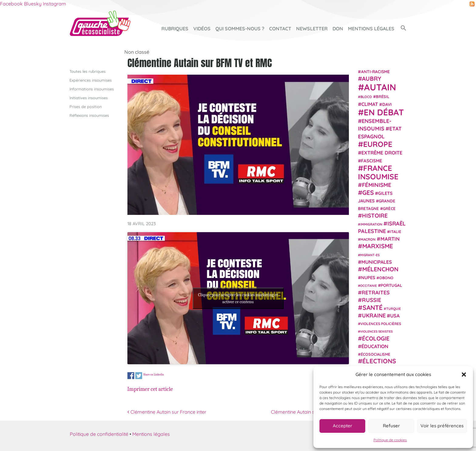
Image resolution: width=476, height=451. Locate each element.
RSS (472, 4)
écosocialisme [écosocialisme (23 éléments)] (375, 354)
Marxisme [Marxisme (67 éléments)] (378, 246)
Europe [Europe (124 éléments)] (378, 144)
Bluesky (33, 4)
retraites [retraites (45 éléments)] (376, 292)
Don (338, 29)
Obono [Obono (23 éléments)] (386, 277)
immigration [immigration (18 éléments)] (371, 224)
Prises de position (86, 107)
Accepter (343, 426)
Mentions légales (371, 29)
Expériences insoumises (91, 80)
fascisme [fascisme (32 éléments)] (372, 160)
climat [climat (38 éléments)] (370, 104)
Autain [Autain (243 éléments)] (380, 87)
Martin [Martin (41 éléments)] (390, 239)
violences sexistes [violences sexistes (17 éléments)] (376, 331)
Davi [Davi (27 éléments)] (387, 104)
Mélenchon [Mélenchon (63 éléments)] (380, 269)
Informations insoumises (92, 89)
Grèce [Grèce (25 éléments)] (389, 209)
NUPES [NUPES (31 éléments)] (368, 277)
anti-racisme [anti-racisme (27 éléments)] (375, 71)
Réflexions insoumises (89, 115)
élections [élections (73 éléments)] (379, 361)
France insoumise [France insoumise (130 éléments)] (378, 172)
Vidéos (202, 29)
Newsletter (312, 29)
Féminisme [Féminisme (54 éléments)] (377, 185)
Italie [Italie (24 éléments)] (395, 232)
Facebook (11, 4)
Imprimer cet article (150, 389)
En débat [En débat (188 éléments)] (384, 112)
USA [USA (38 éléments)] (395, 316)
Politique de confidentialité (99, 434)
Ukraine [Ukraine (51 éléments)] (374, 315)
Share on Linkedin (154, 374)
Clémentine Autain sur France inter (167, 412)
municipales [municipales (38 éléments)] (377, 262)
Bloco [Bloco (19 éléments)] (366, 97)
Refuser (391, 426)
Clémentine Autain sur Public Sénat (310, 412)
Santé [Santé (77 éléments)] (373, 307)
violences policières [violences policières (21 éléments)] (381, 324)
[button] (464, 375)
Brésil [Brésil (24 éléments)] (383, 97)
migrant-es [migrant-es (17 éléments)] (370, 255)
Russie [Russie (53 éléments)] (372, 300)
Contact (280, 29)
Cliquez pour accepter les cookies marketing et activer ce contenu (238, 298)
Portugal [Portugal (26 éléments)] (392, 285)
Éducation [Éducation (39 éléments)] (375, 346)
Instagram (54, 4)
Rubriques (175, 29)
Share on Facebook (131, 376)
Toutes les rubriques (88, 71)
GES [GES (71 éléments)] (368, 192)
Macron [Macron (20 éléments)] (368, 239)
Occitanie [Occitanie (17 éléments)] (368, 285)
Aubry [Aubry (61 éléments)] (372, 79)
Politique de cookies (390, 440)
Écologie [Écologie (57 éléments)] (376, 338)
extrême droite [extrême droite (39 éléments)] (382, 153)
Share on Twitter (139, 376)
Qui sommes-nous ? (240, 29)
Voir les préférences (442, 426)
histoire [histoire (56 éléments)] (375, 215)
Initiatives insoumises (89, 97)
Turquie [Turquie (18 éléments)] (393, 308)
